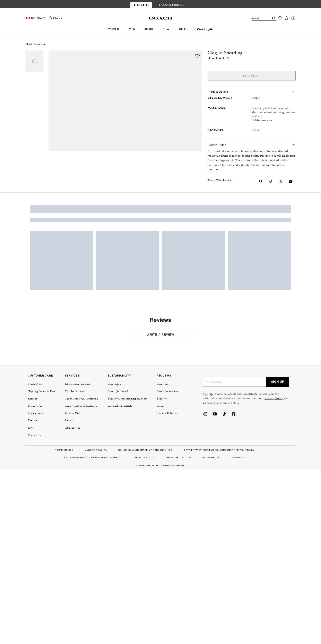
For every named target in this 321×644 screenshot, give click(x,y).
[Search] (258, 18)
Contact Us (210, 403)
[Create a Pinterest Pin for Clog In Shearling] (271, 181)
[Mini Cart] (293, 18)
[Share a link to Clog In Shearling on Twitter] (281, 181)
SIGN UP (278, 382)
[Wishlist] (280, 18)
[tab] (141, 5)
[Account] (287, 18)
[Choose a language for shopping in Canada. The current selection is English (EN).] (36, 18)
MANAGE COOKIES (96, 450)
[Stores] (55, 18)
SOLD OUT (252, 76)
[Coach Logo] (161, 18)
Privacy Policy (274, 398)
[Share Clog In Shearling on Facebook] (261, 181)
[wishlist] (197, 56)
